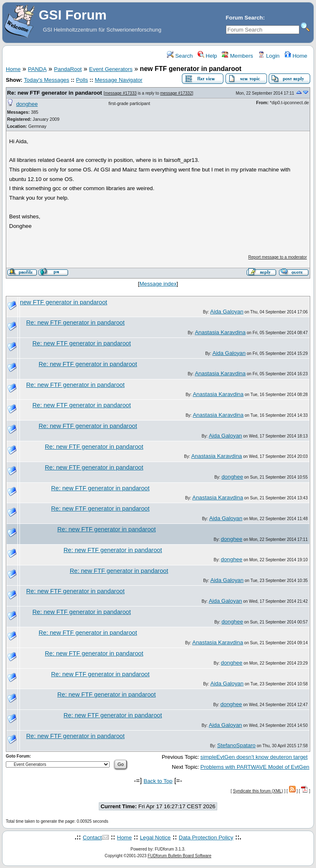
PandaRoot (68, 69)
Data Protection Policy (206, 837)
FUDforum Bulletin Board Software (180, 856)
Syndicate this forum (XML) (258, 791)
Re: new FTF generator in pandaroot (55, 93)
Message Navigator (119, 80)
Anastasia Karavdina (220, 332)
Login (269, 56)
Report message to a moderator (278, 257)
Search (180, 56)
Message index (158, 284)
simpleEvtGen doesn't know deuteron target (254, 757)
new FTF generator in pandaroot (64, 302)
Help (207, 56)
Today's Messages (46, 80)
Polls (82, 80)
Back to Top (158, 781)
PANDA (37, 69)
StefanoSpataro (236, 745)
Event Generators (111, 69)
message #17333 (121, 93)
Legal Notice (155, 837)
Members (237, 56)
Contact (92, 837)
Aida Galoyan (227, 312)
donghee (27, 104)
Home (296, 56)
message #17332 (176, 93)
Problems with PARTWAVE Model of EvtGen (255, 767)
